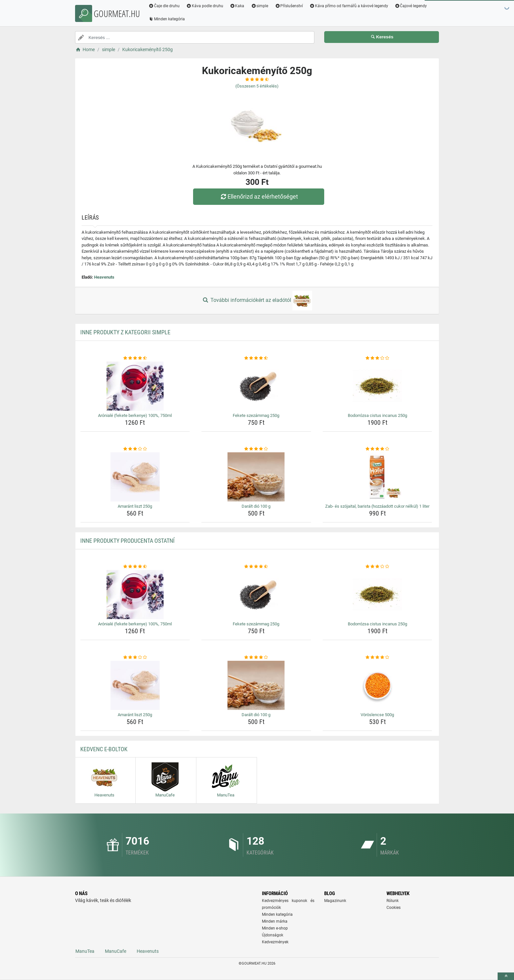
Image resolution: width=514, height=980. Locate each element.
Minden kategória (167, 19)
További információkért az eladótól (257, 301)
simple (259, 6)
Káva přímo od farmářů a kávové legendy (349, 6)
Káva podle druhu (205, 6)
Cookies (394, 908)
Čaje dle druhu (164, 6)
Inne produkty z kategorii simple (125, 332)
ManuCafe (116, 951)
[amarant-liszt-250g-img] (135, 477)
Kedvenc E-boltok (104, 749)
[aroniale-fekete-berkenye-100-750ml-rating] (135, 358)
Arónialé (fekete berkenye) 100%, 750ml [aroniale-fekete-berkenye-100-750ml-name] (135, 415)
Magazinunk (335, 901)
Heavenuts (104, 277)
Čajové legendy (411, 6)
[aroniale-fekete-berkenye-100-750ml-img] (135, 386)
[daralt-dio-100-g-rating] (256, 449)
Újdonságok (273, 935)
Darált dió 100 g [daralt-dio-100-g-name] (256, 506)
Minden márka (275, 921)
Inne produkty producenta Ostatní (128, 541)
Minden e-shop (275, 928)
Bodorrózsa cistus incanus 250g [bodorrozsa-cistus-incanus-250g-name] (377, 415)
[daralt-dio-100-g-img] (256, 477)
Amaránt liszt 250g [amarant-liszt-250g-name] (135, 506)
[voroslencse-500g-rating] (377, 657)
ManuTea (85, 951)
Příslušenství (289, 6)
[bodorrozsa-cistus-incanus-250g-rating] (377, 358)
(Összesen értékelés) (257, 86)
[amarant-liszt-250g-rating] (135, 449)
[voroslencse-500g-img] (377, 685)
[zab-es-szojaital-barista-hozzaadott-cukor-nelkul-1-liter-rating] (377, 449)
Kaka (237, 6)
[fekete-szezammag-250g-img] (256, 386)
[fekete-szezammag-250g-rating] (256, 358)
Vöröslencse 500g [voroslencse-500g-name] (377, 715)
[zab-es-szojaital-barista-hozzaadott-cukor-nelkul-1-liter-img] (377, 477)
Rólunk (393, 901)
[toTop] (506, 976)
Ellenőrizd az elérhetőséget (259, 196)
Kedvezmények (275, 942)
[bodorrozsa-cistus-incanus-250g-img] (377, 386)
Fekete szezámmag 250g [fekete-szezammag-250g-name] (256, 415)
